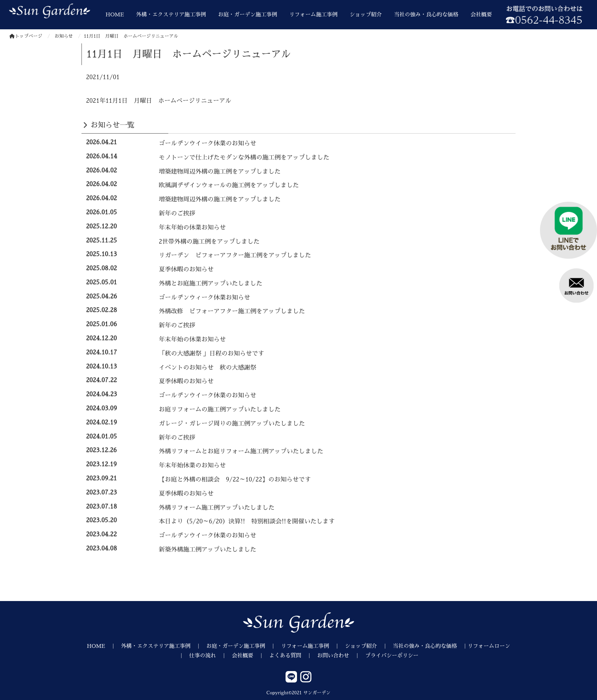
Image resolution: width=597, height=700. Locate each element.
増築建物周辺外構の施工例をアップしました (220, 172)
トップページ (26, 36)
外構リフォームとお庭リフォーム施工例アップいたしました (241, 451)
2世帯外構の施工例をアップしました (209, 242)
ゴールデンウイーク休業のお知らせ (208, 144)
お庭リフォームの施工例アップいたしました (220, 410)
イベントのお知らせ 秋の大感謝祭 (208, 368)
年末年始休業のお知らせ (192, 466)
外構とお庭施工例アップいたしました (211, 284)
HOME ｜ (104, 646)
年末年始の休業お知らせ (192, 228)
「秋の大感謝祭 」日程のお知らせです (212, 354)
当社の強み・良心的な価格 (426, 14)
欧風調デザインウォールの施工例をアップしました (229, 185)
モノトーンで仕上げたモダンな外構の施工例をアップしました (244, 158)
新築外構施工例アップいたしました (208, 550)
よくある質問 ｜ (293, 655)
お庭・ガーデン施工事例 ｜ (244, 646)
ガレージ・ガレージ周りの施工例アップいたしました (232, 424)
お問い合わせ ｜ (341, 655)
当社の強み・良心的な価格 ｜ (430, 646)
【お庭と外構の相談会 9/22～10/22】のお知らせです (235, 480)
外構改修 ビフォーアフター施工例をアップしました (232, 311)
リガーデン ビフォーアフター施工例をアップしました (235, 255)
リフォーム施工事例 (314, 14)
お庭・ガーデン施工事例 (248, 14)
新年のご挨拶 (177, 214)
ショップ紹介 (366, 14)
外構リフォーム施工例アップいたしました (217, 508)
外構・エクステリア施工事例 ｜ (164, 646)
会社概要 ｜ (251, 655)
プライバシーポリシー (392, 655)
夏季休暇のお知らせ (186, 269)
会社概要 (481, 14)
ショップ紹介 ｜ (369, 646)
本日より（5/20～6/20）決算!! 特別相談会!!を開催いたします (247, 521)
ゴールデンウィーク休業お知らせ (204, 298)
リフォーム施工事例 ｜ (313, 646)
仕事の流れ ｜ (211, 655)
